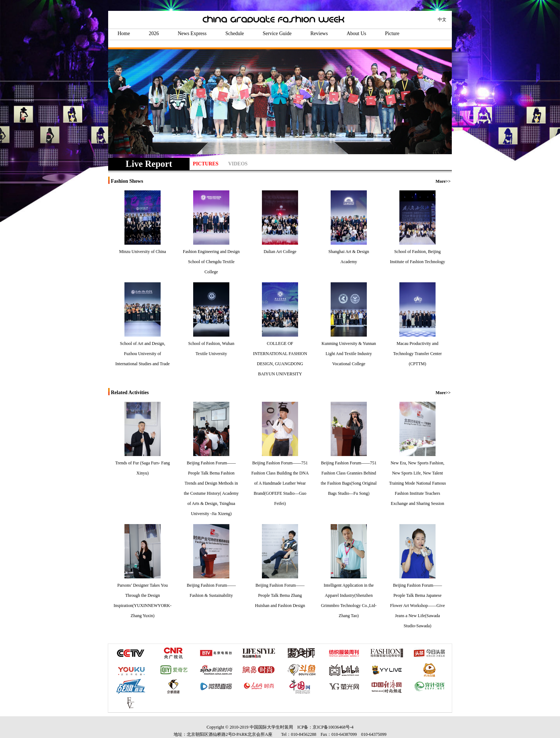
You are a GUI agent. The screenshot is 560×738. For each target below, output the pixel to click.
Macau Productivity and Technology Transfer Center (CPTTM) (417, 354)
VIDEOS (238, 164)
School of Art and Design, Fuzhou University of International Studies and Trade (143, 354)
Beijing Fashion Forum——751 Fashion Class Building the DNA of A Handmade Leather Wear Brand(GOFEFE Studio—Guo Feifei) (280, 483)
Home (124, 33)
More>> (443, 181)
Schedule (235, 33)
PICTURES (206, 164)
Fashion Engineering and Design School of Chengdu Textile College (211, 262)
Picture (392, 33)
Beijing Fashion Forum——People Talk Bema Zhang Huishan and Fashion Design (280, 595)
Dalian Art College (280, 252)
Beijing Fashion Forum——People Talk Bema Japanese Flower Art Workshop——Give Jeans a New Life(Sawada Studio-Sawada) (417, 606)
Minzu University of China (143, 252)
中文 (442, 20)
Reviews (319, 33)
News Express (192, 33)
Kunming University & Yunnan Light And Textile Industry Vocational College (349, 354)
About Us (356, 33)
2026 (154, 33)
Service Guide (277, 33)
